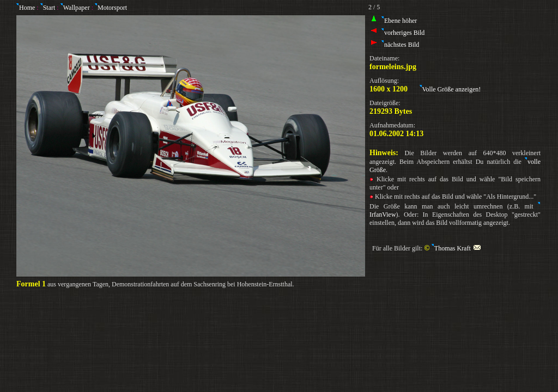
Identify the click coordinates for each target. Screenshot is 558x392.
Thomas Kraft (456, 248)
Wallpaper (77, 8)
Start (50, 8)
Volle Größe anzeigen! (450, 89)
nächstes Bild (400, 45)
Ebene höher (399, 21)
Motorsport (112, 8)
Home (26, 8)
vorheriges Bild (403, 33)
